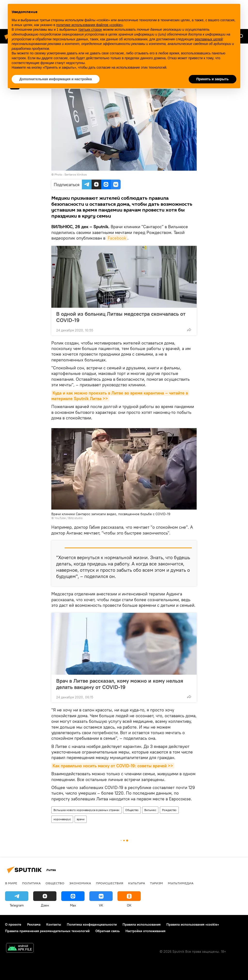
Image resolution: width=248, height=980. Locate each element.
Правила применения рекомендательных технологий (47, 931)
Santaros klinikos (76, 174)
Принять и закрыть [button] (213, 79)
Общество (132, 810)
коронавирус (62, 819)
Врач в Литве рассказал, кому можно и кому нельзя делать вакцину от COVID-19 (120, 684)
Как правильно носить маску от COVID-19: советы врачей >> (113, 766)
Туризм (156, 883)
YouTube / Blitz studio (69, 518)
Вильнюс (150, 810)
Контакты (54, 924)
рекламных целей (209, 39)
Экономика (80, 883)
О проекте (13, 924)
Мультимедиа (181, 883)
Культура (137, 883)
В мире (11, 883)
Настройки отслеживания (145, 931)
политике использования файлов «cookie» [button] (89, 25)
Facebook (117, 238)
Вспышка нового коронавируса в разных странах (86, 810)
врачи (81, 819)
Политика (31, 883)
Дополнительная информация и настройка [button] (56, 79)
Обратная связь (108, 931)
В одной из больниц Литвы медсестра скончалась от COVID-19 (121, 317)
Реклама (34, 924)
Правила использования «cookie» (193, 924)
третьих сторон (90, 29)
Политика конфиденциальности (92, 924)
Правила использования (142, 924)
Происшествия (110, 883)
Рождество (169, 810)
